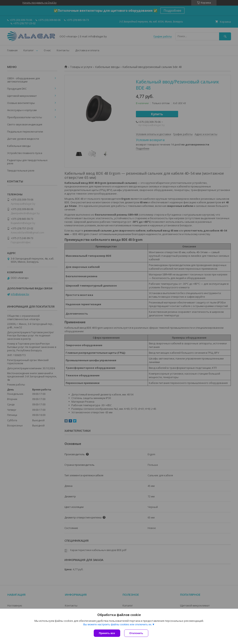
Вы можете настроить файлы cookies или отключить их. (118, 624)
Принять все (107, 633)
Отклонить (136, 633)
